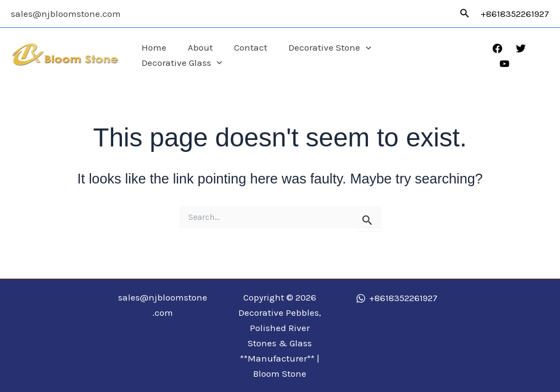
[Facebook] (497, 56)
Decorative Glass (432, 55)
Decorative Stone (332, 55)
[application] (368, 55)
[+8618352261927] (397, 298)
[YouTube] (544, 56)
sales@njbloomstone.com (66, 14)
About (208, 55)
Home (164, 55)
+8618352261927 (515, 14)
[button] (465, 14)
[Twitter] (521, 56)
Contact (256, 55)
